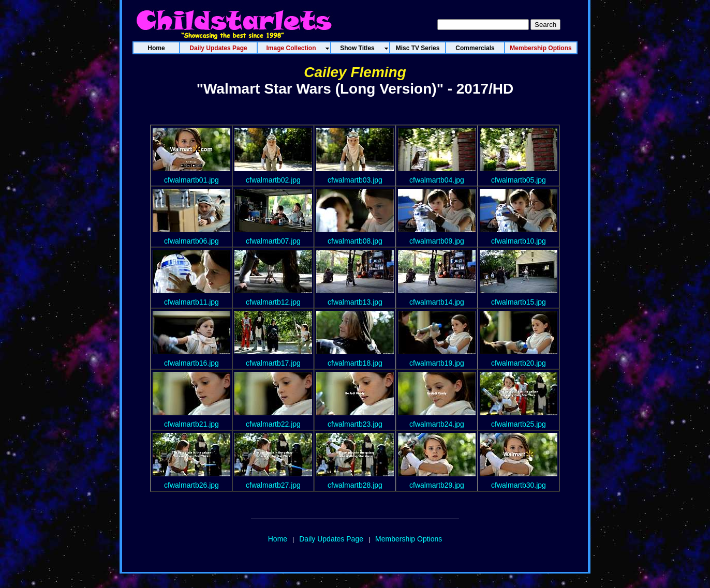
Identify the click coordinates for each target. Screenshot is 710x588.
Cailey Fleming (355, 72)
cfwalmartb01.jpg (191, 180)
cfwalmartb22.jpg (273, 424)
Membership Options (409, 539)
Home (278, 539)
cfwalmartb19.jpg (437, 363)
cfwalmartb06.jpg (191, 241)
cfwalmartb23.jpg (355, 424)
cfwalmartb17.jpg (273, 363)
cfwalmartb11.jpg (191, 302)
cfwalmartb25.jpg (519, 424)
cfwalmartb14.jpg (437, 302)
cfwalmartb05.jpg (519, 180)
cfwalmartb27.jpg (273, 485)
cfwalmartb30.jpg (519, 485)
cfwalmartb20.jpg (519, 363)
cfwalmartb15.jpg (519, 302)
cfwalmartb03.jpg (355, 180)
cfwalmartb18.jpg (355, 363)
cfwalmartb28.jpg (355, 485)
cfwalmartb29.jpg (437, 485)
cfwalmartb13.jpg (355, 302)
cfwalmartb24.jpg (437, 424)
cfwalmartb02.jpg (273, 180)
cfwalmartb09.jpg (437, 241)
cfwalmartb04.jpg (437, 180)
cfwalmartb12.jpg (273, 302)
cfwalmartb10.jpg (519, 241)
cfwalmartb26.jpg (191, 485)
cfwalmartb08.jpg (355, 241)
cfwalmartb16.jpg (191, 363)
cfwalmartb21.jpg (191, 424)
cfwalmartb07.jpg (273, 241)
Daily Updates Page (331, 539)
